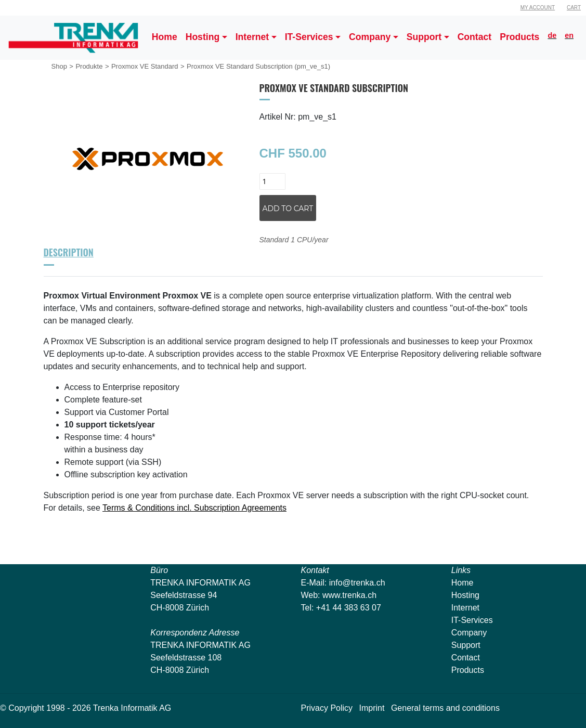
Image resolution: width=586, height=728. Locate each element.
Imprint (372, 708)
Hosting (465, 595)
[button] (206, 38)
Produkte (89, 66)
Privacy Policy (327, 708)
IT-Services (472, 620)
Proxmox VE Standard (145, 66)
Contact (466, 658)
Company (469, 633)
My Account (538, 8)
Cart (574, 8)
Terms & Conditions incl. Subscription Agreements (194, 508)
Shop (59, 66)
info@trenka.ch (357, 583)
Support (466, 645)
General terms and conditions (445, 708)
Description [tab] (69, 252)
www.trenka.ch (349, 595)
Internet (465, 608)
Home (463, 583)
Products (468, 670)
